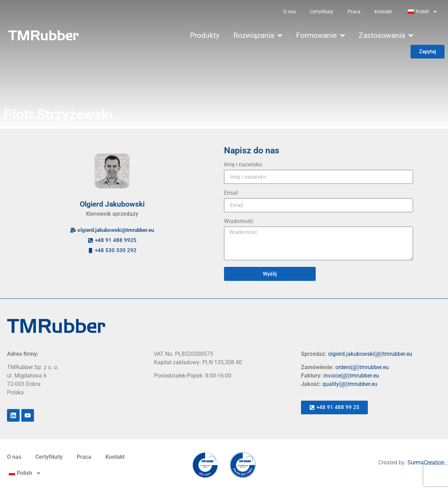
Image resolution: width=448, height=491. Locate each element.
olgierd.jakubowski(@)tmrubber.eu (370, 354)
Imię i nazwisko (243, 165)
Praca (354, 12)
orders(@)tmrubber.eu (362, 367)
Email (231, 193)
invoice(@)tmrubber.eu (351, 376)
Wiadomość (239, 222)
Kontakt (383, 12)
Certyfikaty (322, 12)
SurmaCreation (426, 462)
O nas (289, 12)
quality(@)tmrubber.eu (350, 384)
